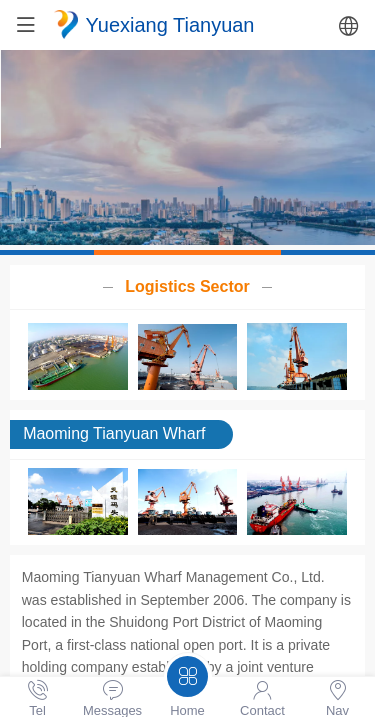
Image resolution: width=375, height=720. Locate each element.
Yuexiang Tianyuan (170, 25)
